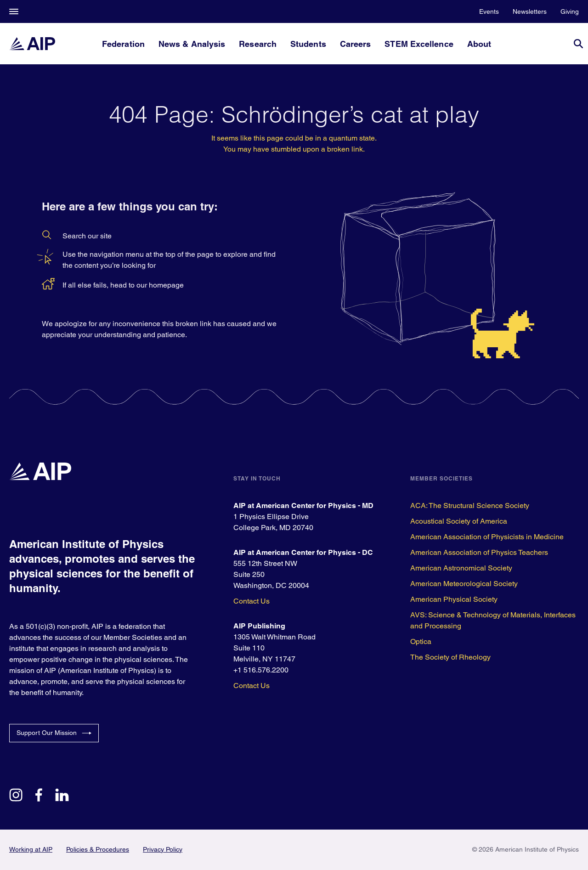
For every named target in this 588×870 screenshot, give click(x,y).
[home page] (32, 44)
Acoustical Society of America (459, 521)
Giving (570, 11)
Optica (421, 641)
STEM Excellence (419, 44)
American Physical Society (454, 599)
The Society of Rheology (450, 657)
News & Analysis (192, 44)
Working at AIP (31, 849)
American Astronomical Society (461, 568)
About (479, 44)
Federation (123, 44)
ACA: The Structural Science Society (470, 506)
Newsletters (530, 11)
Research (258, 44)
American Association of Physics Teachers (479, 552)
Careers (356, 44)
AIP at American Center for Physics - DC (303, 552)
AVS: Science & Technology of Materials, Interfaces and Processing (493, 620)
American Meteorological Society (464, 584)
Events (489, 11)
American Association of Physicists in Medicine (487, 537)
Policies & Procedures (98, 849)
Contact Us (252, 601)
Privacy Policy (163, 849)
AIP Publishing (259, 626)
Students (308, 44)
